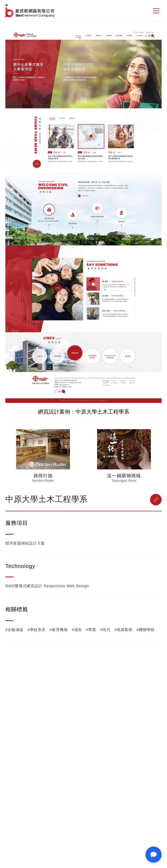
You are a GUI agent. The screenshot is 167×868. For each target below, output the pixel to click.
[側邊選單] (156, 11)
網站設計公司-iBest (31, 11)
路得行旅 (43, 476)
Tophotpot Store (124, 481)
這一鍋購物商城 (124, 476)
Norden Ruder (43, 481)
